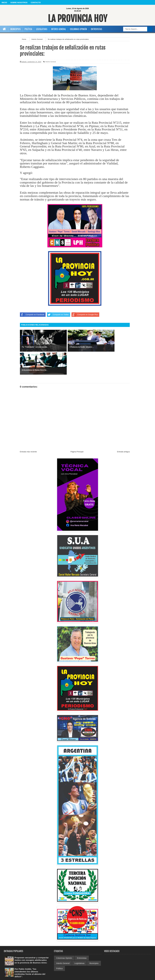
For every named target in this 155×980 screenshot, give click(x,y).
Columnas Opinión (64, 935)
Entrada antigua (123, 429)
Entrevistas (82, 935)
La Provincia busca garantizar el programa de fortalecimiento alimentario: (31, 963)
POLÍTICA (28, 29)
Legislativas (79, 940)
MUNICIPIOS (16, 29)
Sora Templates (145, 977)
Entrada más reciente (28, 429)
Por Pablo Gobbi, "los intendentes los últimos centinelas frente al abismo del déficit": (31, 951)
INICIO (4, 3)
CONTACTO (36, 3)
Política (59, 945)
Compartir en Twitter (58, 315)
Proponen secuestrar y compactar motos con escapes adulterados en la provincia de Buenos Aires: (31, 938)
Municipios (94, 940)
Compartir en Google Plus (85, 315)
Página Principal (77, 429)
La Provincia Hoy (77, 18)
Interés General (51, 62)
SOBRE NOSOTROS (19, 3)
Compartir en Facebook (32, 315)
